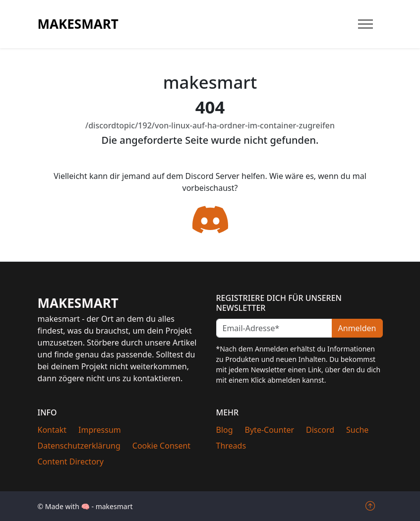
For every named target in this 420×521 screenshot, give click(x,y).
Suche (357, 430)
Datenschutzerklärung (79, 446)
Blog (225, 430)
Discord (320, 430)
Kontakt (52, 430)
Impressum (100, 430)
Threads (231, 446)
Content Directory (71, 462)
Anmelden (357, 328)
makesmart (78, 24)
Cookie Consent (161, 446)
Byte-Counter (270, 430)
